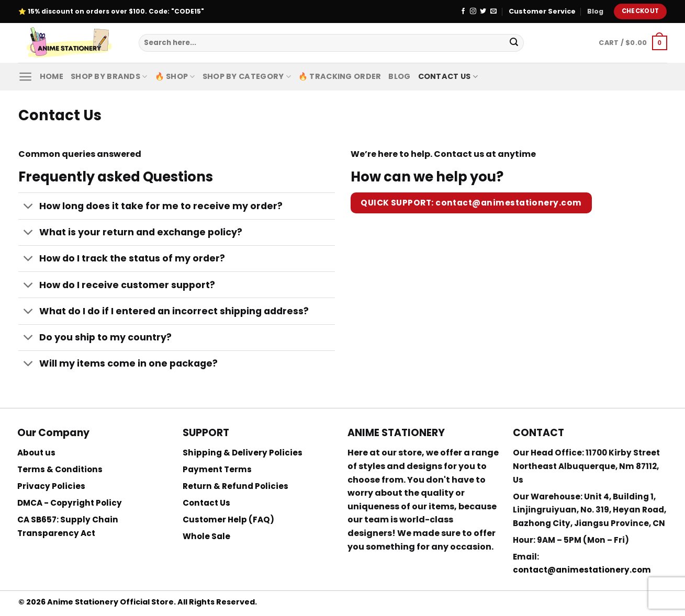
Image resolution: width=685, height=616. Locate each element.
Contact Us (448, 76)
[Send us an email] (493, 12)
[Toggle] (29, 207)
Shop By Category (247, 76)
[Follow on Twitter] (483, 12)
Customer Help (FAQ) (228, 520)
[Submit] (514, 43)
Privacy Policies (51, 486)
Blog (595, 11)
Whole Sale (206, 536)
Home (52, 76)
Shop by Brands (109, 76)
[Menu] (25, 77)
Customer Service (542, 11)
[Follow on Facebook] (463, 12)
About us (36, 453)
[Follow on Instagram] (473, 12)
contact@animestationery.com (582, 570)
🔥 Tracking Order (340, 76)
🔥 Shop (175, 76)
